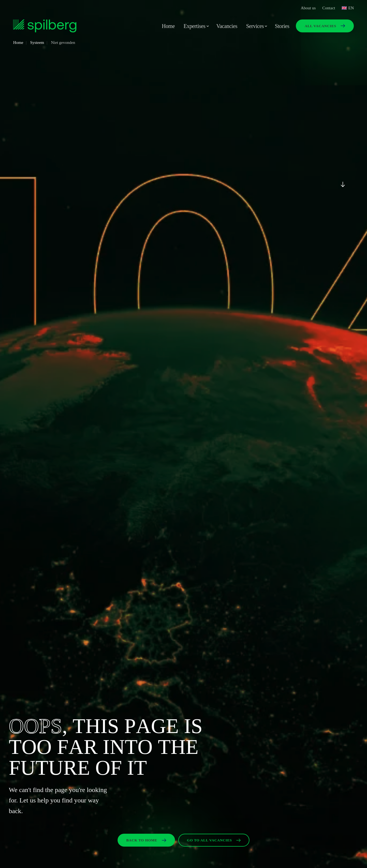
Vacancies (227, 26)
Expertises (194, 26)
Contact (329, 8)
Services (255, 26)
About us (308, 8)
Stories (282, 26)
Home (168, 26)
